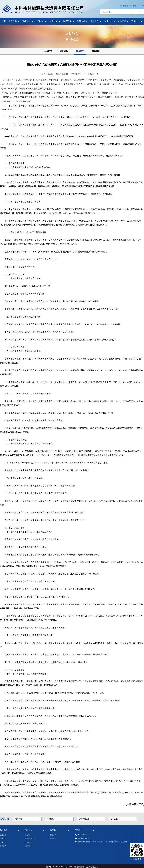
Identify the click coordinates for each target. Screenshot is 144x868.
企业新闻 (48, 51)
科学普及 (96, 51)
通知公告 (3, 839)
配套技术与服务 (30, 839)
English (141, 6)
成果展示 (28, 846)
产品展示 (28, 835)
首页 (4, 21)
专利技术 (53, 839)
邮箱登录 (123, 6)
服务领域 (28, 842)
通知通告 (64, 51)
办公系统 (133, 6)
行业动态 (80, 51)
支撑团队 (53, 835)
